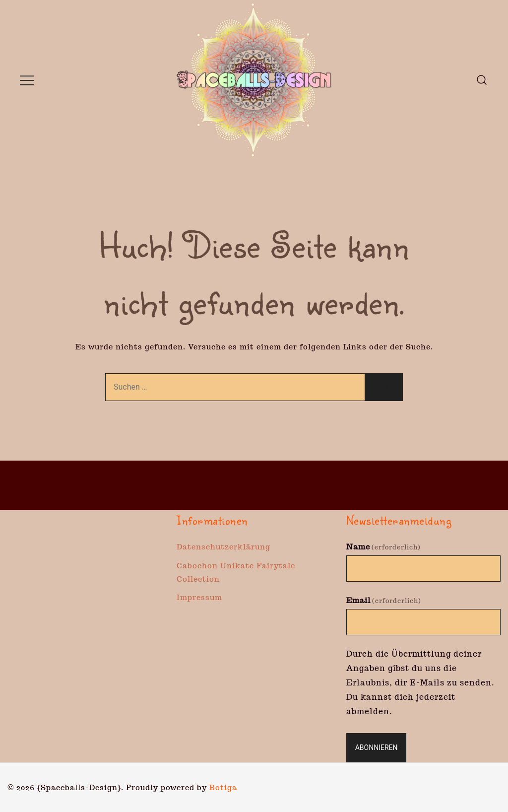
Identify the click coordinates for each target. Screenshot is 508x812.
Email (384, 600)
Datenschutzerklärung (223, 547)
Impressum (199, 597)
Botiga (223, 787)
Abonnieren (377, 747)
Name (383, 547)
